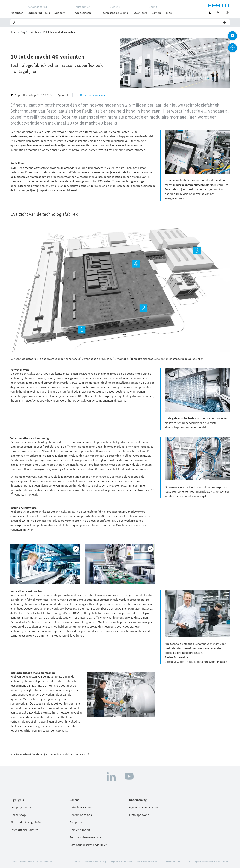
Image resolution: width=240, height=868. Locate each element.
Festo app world (139, 815)
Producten (17, 13)
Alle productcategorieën (25, 822)
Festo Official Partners (24, 830)
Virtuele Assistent (81, 807)
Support (60, 13)
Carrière (157, 13)
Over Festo (141, 13)
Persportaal (77, 822)
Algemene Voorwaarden (122, 861)
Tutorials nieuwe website (85, 837)
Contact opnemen (81, 815)
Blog (169, 13)
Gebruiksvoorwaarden (148, 861)
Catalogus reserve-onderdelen (88, 845)
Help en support (80, 830)
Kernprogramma (21, 807)
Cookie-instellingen (171, 861)
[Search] (120, 22)
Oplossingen (83, 13)
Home (14, 32)
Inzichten (34, 32)
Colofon (77, 861)
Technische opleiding (115, 13)
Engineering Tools (39, 13)
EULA (187, 861)
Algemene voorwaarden (144, 807)
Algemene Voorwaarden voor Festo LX (212, 861)
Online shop (18, 815)
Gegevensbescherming (96, 861)
